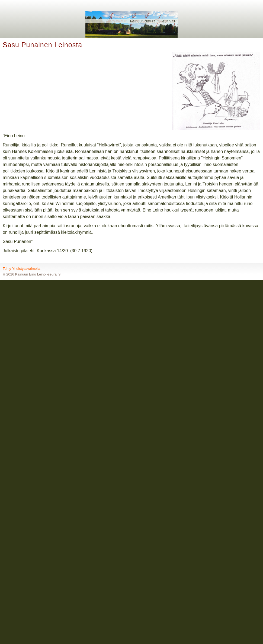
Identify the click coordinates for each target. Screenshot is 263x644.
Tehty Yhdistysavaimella (22, 269)
